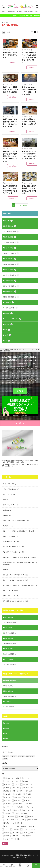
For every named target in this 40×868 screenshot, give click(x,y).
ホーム (3, 12)
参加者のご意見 (7, 515)
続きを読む (13, 62)
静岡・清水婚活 (10, 248)
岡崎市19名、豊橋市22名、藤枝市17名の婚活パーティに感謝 (10, 90)
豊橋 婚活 (13, 756)
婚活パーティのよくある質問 (11, 541)
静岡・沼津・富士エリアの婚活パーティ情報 (15, 601)
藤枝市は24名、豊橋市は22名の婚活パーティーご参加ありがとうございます (10, 123)
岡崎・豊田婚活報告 (12, 297)
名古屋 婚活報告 (11, 308)
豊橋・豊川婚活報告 (12, 242)
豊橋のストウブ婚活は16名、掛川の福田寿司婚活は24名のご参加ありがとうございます (10, 156)
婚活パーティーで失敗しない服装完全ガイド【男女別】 (18, 531)
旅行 (7, 330)
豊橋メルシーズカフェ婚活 (10, 591)
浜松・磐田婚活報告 (12, 232)
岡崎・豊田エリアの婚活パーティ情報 (13, 547)
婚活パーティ (11, 12)
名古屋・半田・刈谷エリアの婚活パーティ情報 (16, 521)
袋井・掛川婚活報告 (12, 275)
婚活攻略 (8, 324)
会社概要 (5, 500)
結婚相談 (20, 12)
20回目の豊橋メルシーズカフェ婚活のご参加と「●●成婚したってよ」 (29, 123)
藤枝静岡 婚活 (30, 756)
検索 (4, 844)
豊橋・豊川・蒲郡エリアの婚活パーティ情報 (15, 580)
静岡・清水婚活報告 (12, 253)
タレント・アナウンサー (13, 319)
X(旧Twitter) (12, 865)
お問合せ (20, 391)
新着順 (3, 32)
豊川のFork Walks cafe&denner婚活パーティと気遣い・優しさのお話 (29, 91)
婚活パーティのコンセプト (32, 12)
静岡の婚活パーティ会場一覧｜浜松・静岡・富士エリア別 (19, 557)
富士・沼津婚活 (10, 281)
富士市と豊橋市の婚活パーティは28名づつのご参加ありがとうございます (10, 190)
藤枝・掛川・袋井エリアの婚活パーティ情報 (15, 575)
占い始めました (7, 510)
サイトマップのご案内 (9, 494)
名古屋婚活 (9, 302)
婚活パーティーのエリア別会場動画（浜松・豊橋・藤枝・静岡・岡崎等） (20, 563)
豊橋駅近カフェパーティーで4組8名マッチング (10, 55)
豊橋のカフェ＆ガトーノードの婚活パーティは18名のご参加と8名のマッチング (29, 155)
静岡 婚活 (21, 756)
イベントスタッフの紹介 (10, 484)
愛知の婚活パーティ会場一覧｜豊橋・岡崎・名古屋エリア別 (20, 585)
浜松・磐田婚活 (10, 226)
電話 (28, 865)
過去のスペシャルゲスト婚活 (11, 596)
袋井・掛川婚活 (10, 270)
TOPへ (36, 865)
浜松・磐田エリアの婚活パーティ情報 (13, 552)
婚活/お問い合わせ (8, 526)
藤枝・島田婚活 (10, 259)
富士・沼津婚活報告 (12, 286)
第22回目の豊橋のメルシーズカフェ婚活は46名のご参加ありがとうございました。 (29, 57)
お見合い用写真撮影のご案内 (11, 489)
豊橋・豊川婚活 (10, 237)
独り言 (8, 335)
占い (7, 341)
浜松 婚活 (5, 756)
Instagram (20, 865)
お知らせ (8, 221)
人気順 (8, 32)
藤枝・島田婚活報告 (12, 264)
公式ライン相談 (4, 865)
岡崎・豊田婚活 (10, 292)
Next (25, 205)
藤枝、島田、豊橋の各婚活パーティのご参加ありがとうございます (29, 190)
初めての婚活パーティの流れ (11, 505)
